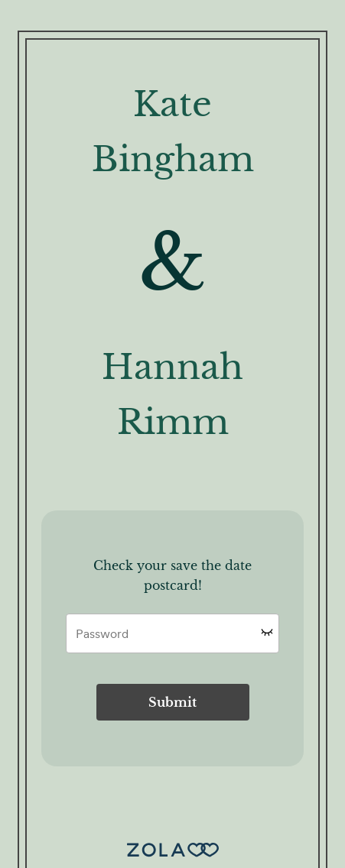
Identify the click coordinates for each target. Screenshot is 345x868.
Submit (172, 702)
